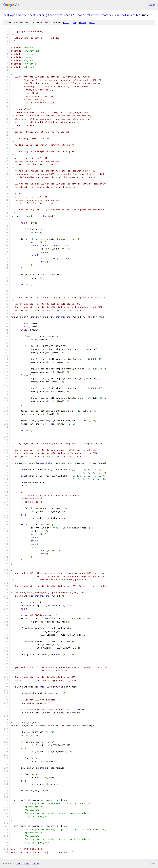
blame (83, 23)
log (75, 23)
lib (136, 15)
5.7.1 (69, 15)
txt (145, 863)
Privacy (27, 863)
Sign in (152, 5)
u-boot (79, 15)
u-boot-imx (125, 15)
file (67, 23)
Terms (36, 863)
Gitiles (19, 863)
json (152, 863)
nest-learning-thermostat (47, 15)
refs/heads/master (99, 15)
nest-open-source (15, 15)
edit (93, 23)
